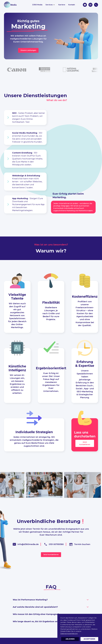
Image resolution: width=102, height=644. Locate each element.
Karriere (62, 5)
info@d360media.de (28, 544)
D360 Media (37, 5)
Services (49, 5)
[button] (50, 5)
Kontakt (72, 5)
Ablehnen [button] (70, 639)
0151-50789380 (56, 544)
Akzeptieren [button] (89, 639)
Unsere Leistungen (28, 50)
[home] (10, 5)
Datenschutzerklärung (69, 634)
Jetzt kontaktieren (85, 443)
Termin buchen (82, 544)
